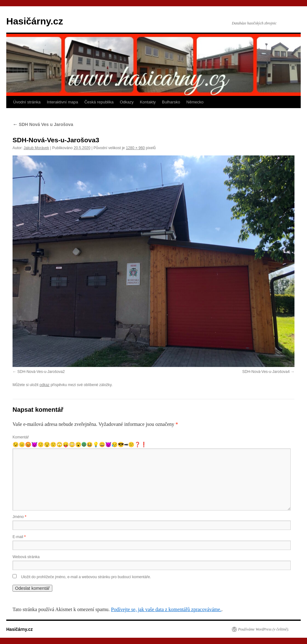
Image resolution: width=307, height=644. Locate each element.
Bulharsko (171, 102)
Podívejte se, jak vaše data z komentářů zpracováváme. (166, 609)
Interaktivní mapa (62, 102)
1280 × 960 (135, 148)
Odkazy (127, 102)
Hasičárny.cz (35, 21)
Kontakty (148, 102)
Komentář (21, 437)
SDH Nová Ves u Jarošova (43, 124)
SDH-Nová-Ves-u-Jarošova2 (41, 372)
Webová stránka (26, 557)
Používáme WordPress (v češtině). (264, 629)
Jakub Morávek (36, 148)
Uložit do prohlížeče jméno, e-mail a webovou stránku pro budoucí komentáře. (86, 577)
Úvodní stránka (27, 102)
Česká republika (99, 102)
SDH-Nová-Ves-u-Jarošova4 (266, 372)
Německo (195, 102)
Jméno (19, 517)
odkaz (44, 385)
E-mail (19, 537)
